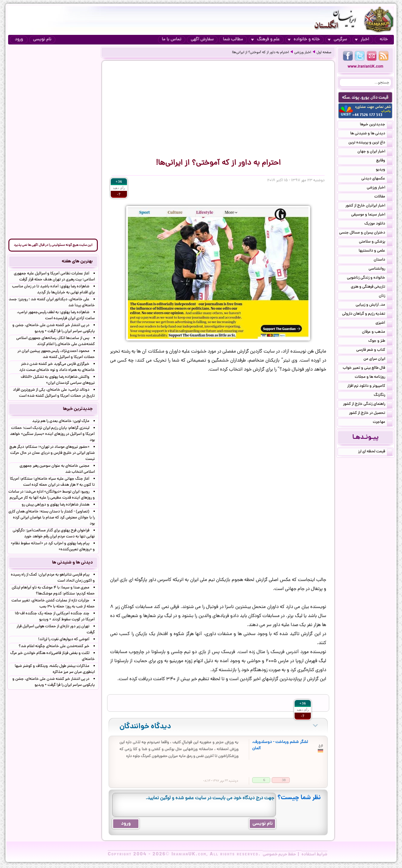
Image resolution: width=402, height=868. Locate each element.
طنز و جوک (380, 341)
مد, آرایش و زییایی (374, 305)
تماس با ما (172, 40)
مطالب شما (233, 40)
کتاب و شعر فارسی (374, 350)
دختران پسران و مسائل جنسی (366, 233)
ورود (19, 40)
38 (284, 780)
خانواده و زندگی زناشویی (370, 278)
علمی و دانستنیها (376, 251)
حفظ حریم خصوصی (279, 854)
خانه (384, 40)
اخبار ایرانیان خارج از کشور (369, 206)
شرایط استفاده (314, 854)
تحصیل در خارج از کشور (371, 414)
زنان (386, 296)
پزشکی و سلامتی (376, 242)
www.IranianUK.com (365, 67)
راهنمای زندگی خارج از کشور (368, 405)
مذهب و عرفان (377, 332)
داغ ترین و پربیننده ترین (370, 143)
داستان (383, 260)
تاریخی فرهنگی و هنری (372, 287)
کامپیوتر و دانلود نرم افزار (370, 387)
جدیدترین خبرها (376, 125)
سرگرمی (337, 40)
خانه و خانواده (304, 40)
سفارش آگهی (202, 40)
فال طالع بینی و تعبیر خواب (368, 368)
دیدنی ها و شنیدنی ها (371, 134)
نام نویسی (42, 40)
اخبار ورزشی (303, 53)
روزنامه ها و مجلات (374, 377)
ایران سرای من (378, 359)
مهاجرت (383, 423)
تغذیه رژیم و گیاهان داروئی (367, 314)
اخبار (362, 40)
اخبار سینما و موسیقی (372, 215)
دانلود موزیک (378, 224)
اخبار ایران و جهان (375, 152)
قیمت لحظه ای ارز (375, 452)
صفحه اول (324, 53)
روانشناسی (380, 269)
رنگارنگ (383, 396)
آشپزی (384, 323)
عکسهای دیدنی (377, 179)
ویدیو (384, 170)
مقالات (383, 197)
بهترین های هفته (77, 261)
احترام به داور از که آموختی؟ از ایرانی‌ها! (260, 53)
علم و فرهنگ (265, 40)
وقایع (384, 161)
